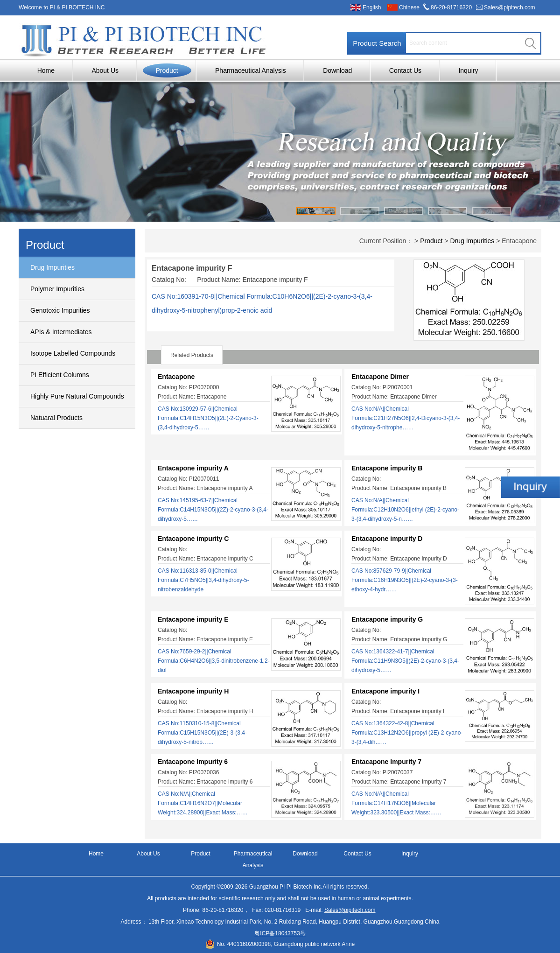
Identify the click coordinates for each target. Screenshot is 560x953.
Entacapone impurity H (193, 691)
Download (337, 70)
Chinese (409, 7)
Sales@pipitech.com (510, 7)
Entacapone (176, 377)
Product (167, 70)
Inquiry (468, 70)
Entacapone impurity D (387, 539)
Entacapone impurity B (387, 468)
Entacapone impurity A (193, 468)
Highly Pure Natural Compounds (77, 396)
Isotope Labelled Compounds (73, 353)
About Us (105, 70)
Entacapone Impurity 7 (386, 762)
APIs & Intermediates (61, 332)
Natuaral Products (56, 418)
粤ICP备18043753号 (280, 933)
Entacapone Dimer (380, 377)
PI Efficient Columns (60, 375)
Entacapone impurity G (387, 619)
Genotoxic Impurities (60, 310)
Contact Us (405, 70)
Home (46, 70)
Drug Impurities (52, 267)
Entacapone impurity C (193, 539)
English (372, 7)
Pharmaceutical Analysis (251, 70)
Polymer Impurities (57, 289)
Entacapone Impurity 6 (193, 762)
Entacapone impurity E (193, 619)
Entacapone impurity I (385, 691)
